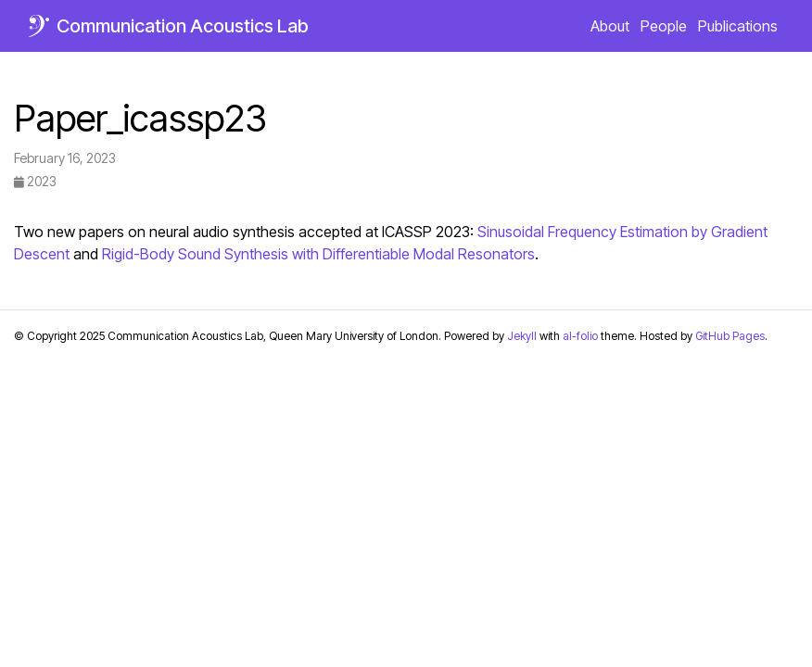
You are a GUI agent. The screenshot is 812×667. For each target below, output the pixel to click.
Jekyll (522, 336)
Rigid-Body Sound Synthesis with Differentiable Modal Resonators (318, 254)
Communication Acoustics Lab (183, 26)
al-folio (580, 336)
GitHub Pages (730, 336)
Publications (738, 26)
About (610, 26)
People (664, 26)
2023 (35, 181)
